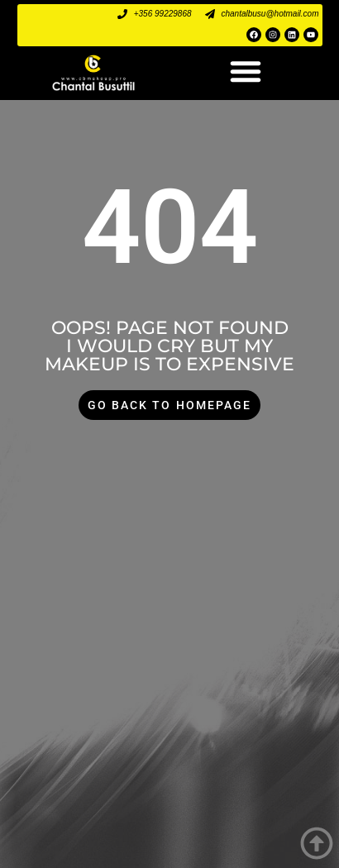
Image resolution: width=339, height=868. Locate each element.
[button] (246, 71)
